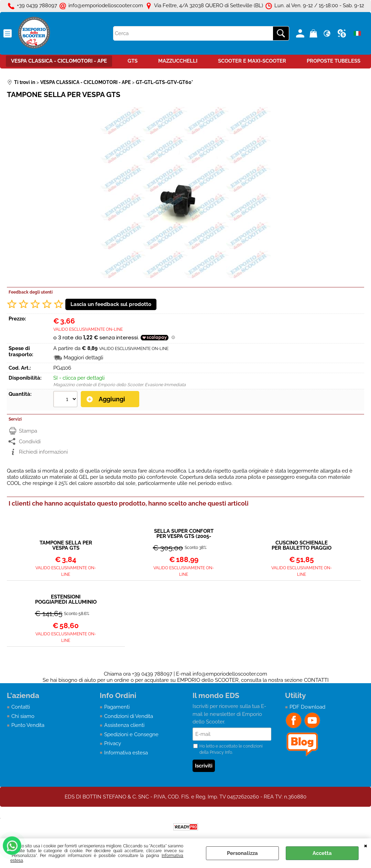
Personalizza (242, 853)
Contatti (21, 707)
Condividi (30, 442)
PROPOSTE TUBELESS (334, 61)
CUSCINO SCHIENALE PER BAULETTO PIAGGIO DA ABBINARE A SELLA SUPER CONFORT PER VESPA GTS (302, 546)
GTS (133, 61)
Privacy (113, 743)
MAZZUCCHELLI (178, 61)
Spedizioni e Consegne (131, 734)
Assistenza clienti (124, 725)
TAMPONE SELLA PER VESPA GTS (66, 546)
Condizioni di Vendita (129, 716)
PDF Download (307, 707)
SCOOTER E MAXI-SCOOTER (252, 61)
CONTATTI (316, 680)
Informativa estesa (126, 753)
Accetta (322, 853)
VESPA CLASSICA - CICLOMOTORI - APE (59, 61)
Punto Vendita (28, 725)
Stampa (28, 431)
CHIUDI (366, 845)
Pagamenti (117, 707)
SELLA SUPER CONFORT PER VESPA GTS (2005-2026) (184, 534)
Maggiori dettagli (83, 358)
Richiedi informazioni (43, 452)
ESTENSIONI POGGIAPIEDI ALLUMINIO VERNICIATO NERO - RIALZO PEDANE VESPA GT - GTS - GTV (66, 600)
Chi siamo (23, 716)
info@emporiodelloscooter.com (230, 674)
